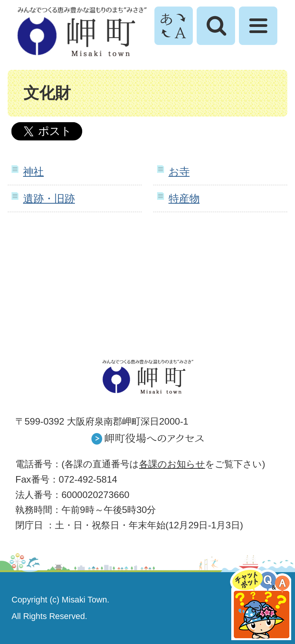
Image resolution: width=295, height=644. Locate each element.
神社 (33, 172)
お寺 (179, 172)
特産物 (184, 198)
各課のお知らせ (172, 464)
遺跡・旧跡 (49, 198)
